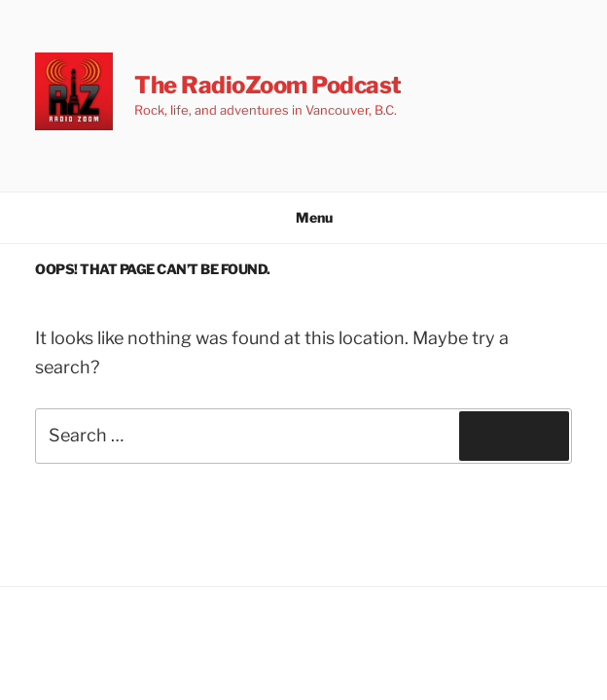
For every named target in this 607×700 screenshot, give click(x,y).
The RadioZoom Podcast (268, 85)
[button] (74, 91)
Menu (304, 217)
